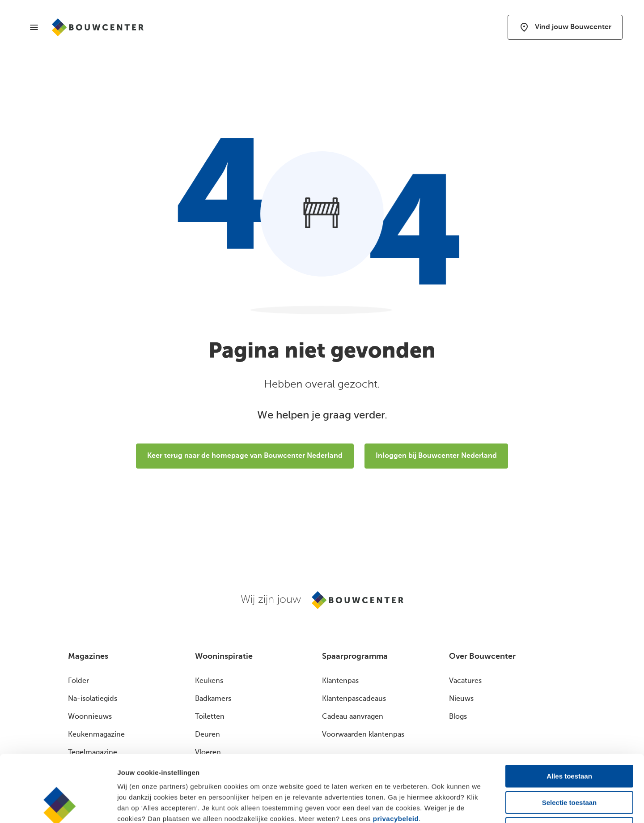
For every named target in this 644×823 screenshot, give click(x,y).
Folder (78, 681)
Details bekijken (488, 805)
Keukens (209, 681)
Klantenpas (340, 681)
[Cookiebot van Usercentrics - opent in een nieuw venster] (58, 806)
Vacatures (465, 681)
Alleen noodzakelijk (569, 766)
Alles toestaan (569, 714)
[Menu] (34, 27)
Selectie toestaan (570, 740)
